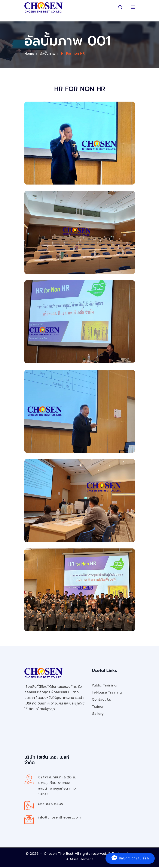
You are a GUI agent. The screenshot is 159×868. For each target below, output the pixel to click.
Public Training (104, 686)
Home (29, 54)
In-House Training (107, 693)
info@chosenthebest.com (59, 818)
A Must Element (80, 860)
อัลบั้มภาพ (48, 54)
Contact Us (101, 700)
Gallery (98, 714)
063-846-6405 (50, 805)
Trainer (98, 707)
